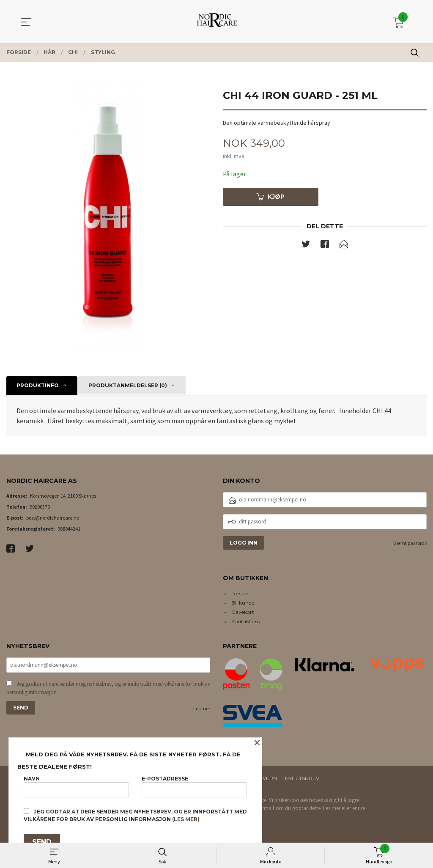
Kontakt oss (245, 621)
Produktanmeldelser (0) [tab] (128, 385)
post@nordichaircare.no (53, 518)
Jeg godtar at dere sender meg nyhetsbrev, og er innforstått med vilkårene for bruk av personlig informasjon (108, 689)
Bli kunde (243, 603)
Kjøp (271, 197)
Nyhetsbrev (302, 778)
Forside (240, 593)
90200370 (40, 507)
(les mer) (186, 819)
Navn (76, 786)
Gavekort (243, 612)
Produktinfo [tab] (38, 385)
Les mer (202, 709)
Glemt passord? (410, 543)
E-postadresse (194, 786)
